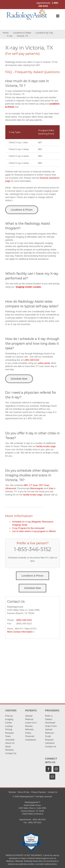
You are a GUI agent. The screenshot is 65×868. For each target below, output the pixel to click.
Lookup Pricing (9, 728)
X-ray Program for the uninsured (28, 528)
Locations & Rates (22, 33)
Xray (51, 488)
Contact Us (11, 753)
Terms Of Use (23, 792)
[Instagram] (56, 769)
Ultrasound (11, 488)
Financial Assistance (31, 738)
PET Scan (44, 485)
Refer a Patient (49, 718)
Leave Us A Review (31, 724)
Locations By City (44, 33)
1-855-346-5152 (31, 360)
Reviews (9, 733)
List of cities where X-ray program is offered (34, 531)
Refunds (12, 792)
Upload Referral (29, 718)
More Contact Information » (21, 632)
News (8, 747)
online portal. (44, 363)
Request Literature (50, 741)
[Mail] (52, 777)
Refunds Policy (29, 731)
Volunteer (10, 740)
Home (6, 33)
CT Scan (33, 485)
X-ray (10, 36)
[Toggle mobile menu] (58, 16)
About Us (10, 743)
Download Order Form (51, 724)
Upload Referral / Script (50, 733)
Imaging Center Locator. (29, 287)
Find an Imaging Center (9, 719)
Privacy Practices (38, 792)
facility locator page (46, 446)
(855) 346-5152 (24, 620)
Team (8, 736)
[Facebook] (49, 769)
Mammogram (37, 488)
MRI (26, 485)
